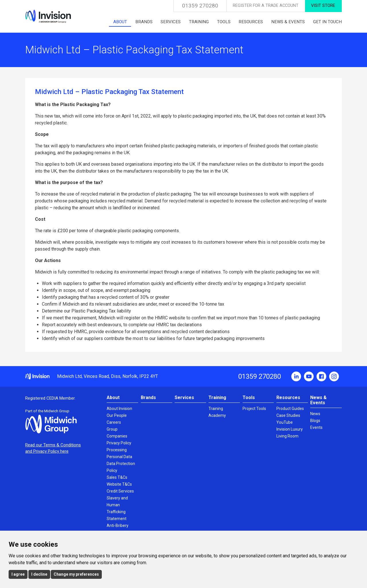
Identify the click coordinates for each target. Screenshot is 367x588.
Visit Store (323, 6)
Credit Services (120, 491)
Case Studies (288, 415)
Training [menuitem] (199, 22)
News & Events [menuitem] (288, 22)
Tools (249, 397)
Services (184, 397)
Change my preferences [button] (76, 574)
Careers (114, 422)
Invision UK (48, 16)
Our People (117, 415)
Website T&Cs (119, 484)
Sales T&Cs (117, 477)
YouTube (309, 376)
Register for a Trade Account (266, 6)
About (113, 397)
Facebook (321, 376)
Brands (148, 397)
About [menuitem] (120, 22)
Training (217, 397)
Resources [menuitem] (251, 22)
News (315, 414)
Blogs (315, 421)
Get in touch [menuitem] (327, 22)
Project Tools (254, 409)
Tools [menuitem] (224, 22)
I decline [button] (39, 574)
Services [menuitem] (171, 22)
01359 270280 (200, 6)
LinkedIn (296, 376)
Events (316, 427)
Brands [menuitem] (144, 22)
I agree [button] (18, 574)
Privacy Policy (119, 443)
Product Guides (290, 409)
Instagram (334, 376)
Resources (288, 397)
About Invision (119, 409)
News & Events (318, 400)
